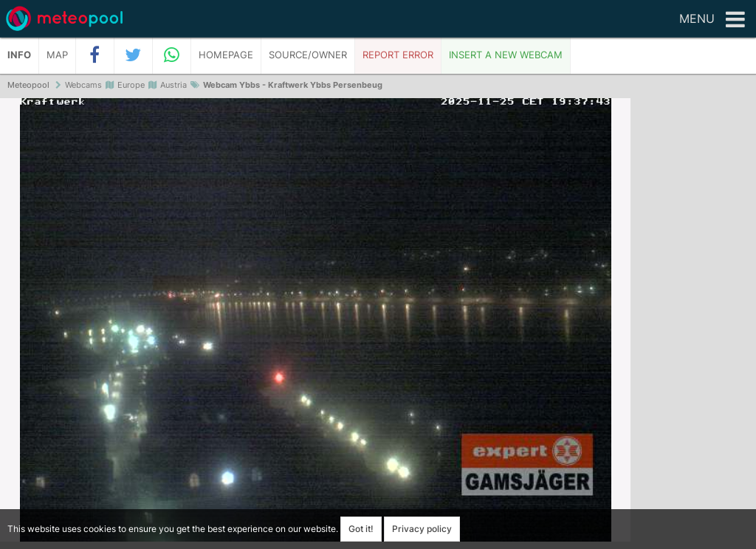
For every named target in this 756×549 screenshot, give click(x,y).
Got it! (361, 529)
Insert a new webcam (506, 55)
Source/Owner (308, 55)
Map (57, 55)
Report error (398, 55)
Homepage (226, 55)
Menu (712, 20)
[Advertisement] (693, 325)
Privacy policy (422, 529)
